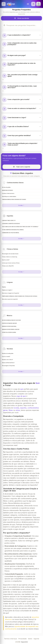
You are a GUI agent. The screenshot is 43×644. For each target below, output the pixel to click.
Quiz (38, 383)
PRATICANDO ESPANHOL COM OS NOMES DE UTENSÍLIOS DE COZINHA (20, 296)
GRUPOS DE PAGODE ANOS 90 (9, 323)
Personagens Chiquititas (8, 366)
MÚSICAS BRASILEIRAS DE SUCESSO (11, 320)
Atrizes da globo (6, 187)
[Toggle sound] (28, 4)
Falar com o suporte (21, 167)
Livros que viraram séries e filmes (11, 263)
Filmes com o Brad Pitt (8, 266)
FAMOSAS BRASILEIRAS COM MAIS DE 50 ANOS (14, 199)
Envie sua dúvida (21, 18)
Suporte (36, 639)
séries (18, 410)
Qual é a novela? (6, 357)
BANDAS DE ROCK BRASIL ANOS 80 (11, 329)
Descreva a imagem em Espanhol (11, 293)
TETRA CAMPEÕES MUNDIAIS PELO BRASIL (13, 230)
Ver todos (21, 205)
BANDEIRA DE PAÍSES (7, 190)
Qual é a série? (6, 260)
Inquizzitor (24, 642)
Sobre (30, 639)
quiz (22, 389)
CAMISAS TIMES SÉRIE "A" (9, 221)
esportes (23, 408)
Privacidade (23, 639)
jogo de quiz (21, 396)
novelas (16, 408)
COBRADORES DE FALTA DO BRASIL (11, 233)
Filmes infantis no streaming (10, 257)
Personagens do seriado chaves (10, 254)
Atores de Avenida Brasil (8, 363)
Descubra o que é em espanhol (10, 299)
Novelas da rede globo (8, 353)
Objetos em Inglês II (7, 290)
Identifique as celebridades (9, 197)
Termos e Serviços (11, 639)
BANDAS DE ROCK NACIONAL (9, 326)
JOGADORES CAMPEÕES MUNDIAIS (11, 224)
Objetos (4, 287)
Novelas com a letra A (7, 360)
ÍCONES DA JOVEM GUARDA (9, 332)
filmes (11, 410)
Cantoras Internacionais (8, 193)
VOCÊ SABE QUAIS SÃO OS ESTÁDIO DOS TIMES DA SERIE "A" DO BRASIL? (20, 227)
